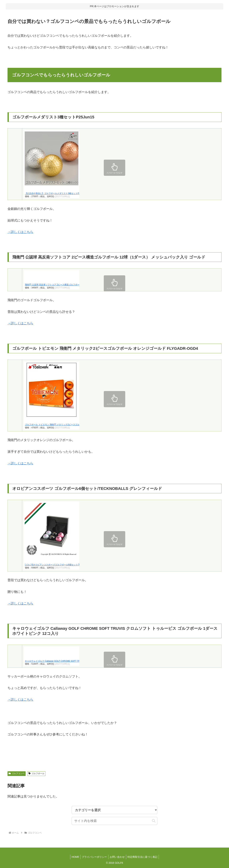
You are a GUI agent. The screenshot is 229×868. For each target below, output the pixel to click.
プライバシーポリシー (94, 857)
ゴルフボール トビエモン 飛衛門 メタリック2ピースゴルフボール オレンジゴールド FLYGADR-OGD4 (74, 425)
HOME (74, 857)
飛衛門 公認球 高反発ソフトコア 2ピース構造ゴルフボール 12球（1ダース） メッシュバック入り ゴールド (76, 285)
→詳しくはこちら (20, 232)
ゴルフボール (36, 773)
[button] (154, 821)
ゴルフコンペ (17, 773)
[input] (114, 821)
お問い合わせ (118, 857)
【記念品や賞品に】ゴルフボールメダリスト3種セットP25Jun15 (56, 193)
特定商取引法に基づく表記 (144, 857)
